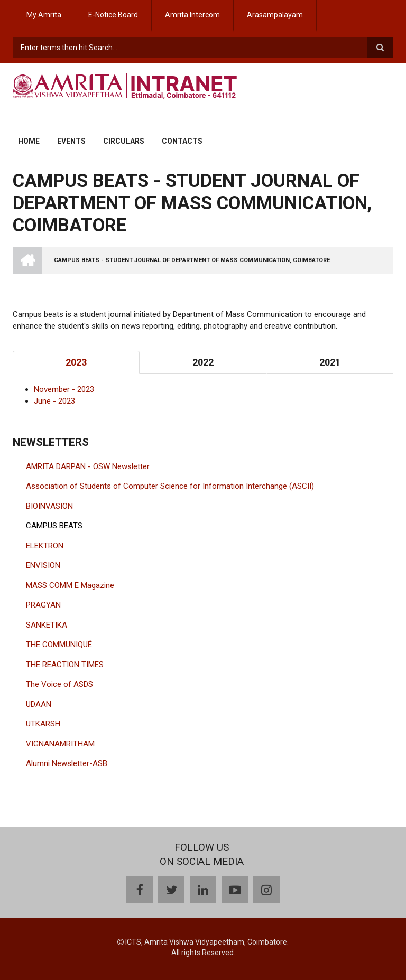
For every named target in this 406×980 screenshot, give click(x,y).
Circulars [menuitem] (124, 141)
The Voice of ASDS (59, 684)
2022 (203, 362)
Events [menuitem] (71, 141)
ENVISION (43, 565)
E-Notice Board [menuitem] (113, 15)
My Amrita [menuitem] (44, 15)
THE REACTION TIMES (65, 665)
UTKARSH (43, 724)
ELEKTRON (45, 546)
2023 (76, 362)
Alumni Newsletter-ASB (67, 763)
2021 (330, 362)
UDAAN (39, 704)
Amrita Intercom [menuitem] (192, 15)
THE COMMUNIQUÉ (59, 645)
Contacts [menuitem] (182, 141)
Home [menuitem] (29, 141)
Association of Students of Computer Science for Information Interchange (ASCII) (170, 486)
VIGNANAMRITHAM (60, 744)
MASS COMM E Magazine (70, 585)
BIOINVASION (49, 506)
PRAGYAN (43, 605)
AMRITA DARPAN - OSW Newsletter (88, 466)
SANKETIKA (47, 625)
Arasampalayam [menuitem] (275, 15)
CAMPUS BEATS (54, 526)
